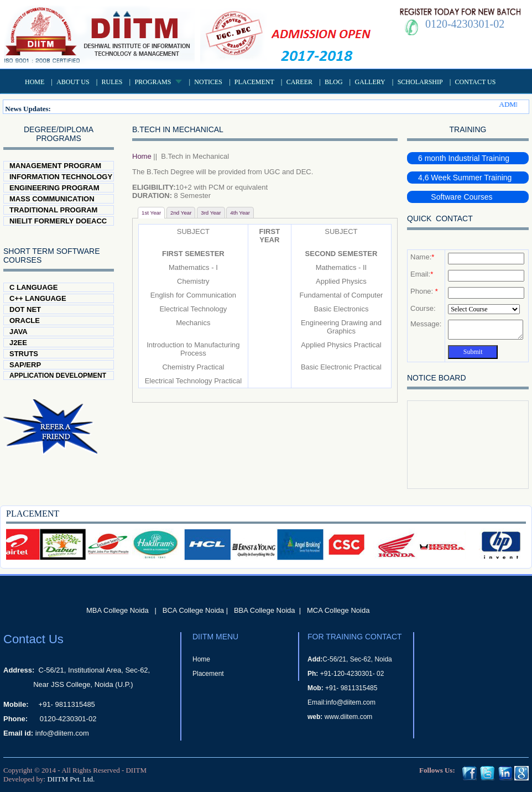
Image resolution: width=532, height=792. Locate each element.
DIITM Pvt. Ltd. (71, 779)
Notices (208, 82)
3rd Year (211, 213)
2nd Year (181, 213)
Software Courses (455, 197)
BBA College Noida (265, 610)
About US (73, 82)
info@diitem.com (62, 733)
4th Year (240, 213)
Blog (334, 82)
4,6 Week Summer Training (465, 178)
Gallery (370, 82)
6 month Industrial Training (464, 158)
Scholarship (420, 82)
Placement (254, 82)
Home (35, 82)
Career (299, 82)
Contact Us (476, 82)
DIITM (136, 770)
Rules (112, 82)
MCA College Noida (338, 610)
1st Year (151, 213)
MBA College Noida (118, 610)
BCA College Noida (193, 610)
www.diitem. (342, 717)
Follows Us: (437, 770)
